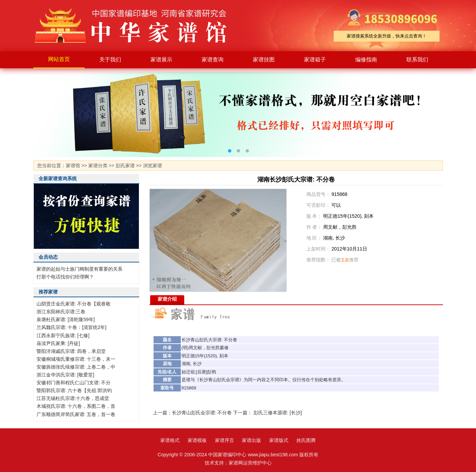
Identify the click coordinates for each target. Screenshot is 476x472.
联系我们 (417, 60)
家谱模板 (197, 440)
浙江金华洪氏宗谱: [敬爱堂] (66, 375)
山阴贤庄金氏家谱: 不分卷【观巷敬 (74, 304)
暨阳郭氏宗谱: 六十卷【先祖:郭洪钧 (74, 390)
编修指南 (366, 60)
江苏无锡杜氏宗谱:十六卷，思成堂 (73, 398)
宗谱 (217, 340)
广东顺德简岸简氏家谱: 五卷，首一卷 (76, 414)
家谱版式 (279, 440)
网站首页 (59, 59)
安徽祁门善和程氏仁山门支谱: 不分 (74, 383)
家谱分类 (98, 166)
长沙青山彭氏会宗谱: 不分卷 (202, 413)
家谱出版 (251, 440)
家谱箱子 (315, 60)
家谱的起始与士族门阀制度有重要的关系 (80, 269)
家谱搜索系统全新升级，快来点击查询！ (387, 36)
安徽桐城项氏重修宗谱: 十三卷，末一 (76, 359)
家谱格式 (170, 440)
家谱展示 (161, 60)
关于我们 (110, 60)
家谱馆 (73, 166)
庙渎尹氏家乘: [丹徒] (58, 343)
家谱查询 (213, 60)
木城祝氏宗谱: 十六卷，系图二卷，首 (76, 406)
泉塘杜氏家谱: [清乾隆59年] (66, 319)
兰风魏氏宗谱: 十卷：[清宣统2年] (71, 327)
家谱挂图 (264, 60)
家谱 (136, 26)
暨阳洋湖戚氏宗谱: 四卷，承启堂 (71, 351)
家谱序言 (225, 440)
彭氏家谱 (125, 166)
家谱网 (236, 463)
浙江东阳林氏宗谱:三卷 (61, 312)
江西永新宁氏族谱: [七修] (63, 335)
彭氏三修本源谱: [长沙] (278, 413)
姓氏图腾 (306, 440)
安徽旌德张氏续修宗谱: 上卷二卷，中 (76, 367)
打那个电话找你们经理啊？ (65, 277)
